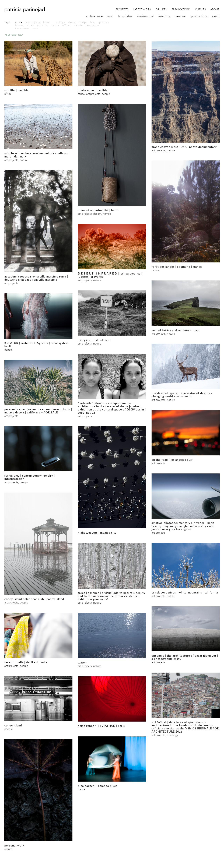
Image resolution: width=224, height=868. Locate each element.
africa (19, 22)
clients (200, 9)
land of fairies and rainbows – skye (176, 330)
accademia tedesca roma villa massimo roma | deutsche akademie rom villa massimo (36, 278)
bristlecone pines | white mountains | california (185, 592)
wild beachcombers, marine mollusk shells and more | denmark (37, 155)
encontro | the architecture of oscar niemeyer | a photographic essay (185, 657)
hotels (30, 25)
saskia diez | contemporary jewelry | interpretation (30, 477)
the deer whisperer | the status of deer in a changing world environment (182, 395)
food (110, 16)
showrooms (22, 29)
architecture (94, 16)
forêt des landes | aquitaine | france (177, 267)
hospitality (125, 16)
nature (55, 25)
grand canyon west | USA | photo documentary (184, 147)
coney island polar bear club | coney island (34, 599)
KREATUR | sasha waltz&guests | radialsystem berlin (36, 345)
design (83, 22)
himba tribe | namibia (93, 90)
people (78, 25)
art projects (33, 22)
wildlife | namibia (16, 90)
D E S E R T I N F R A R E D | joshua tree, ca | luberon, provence (110, 275)
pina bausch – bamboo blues (98, 786)
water (82, 662)
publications (181, 9)
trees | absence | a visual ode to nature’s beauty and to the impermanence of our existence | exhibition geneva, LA (112, 596)
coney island (13, 725)
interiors (164, 16)
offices (66, 25)
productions (199, 16)
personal (181, 16)
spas (35, 29)
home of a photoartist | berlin (99, 210)
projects (122, 9)
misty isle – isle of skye (94, 340)
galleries (104, 22)
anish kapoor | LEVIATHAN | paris (101, 726)
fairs (93, 22)
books (47, 22)
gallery (161, 9)
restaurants (93, 25)
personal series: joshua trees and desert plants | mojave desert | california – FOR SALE (38, 411)
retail (216, 16)
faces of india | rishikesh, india (26, 662)
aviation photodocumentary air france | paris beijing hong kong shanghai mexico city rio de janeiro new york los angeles (183, 526)
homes (19, 25)
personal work (14, 845)
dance (72, 22)
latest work (142, 9)
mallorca (42, 25)
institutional (146, 16)
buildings (59, 22)
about (215, 9)
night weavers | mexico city (97, 533)
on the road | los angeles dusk (172, 460)
